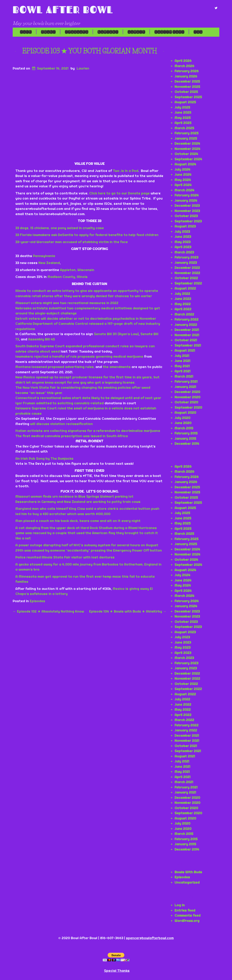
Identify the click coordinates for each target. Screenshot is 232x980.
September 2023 (188, 221)
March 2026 (184, 66)
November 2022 (187, 273)
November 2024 (187, 149)
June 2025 (183, 112)
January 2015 (185, 438)
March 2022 (184, 314)
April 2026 (183, 61)
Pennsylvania (44, 256)
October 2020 (186, 402)
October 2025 (186, 92)
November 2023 (187, 211)
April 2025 (183, 123)
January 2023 (186, 263)
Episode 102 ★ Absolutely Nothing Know (48, 611)
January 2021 (185, 387)
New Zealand (49, 263)
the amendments (117, 367)
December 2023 (187, 206)
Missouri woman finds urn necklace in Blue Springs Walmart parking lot (74, 496)
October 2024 (186, 154)
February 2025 (187, 133)
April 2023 (183, 247)
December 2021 (187, 330)
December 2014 (187, 444)
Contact (108, 32)
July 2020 (182, 418)
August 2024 (185, 164)
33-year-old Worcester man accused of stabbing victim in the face (72, 242)
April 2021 (183, 371)
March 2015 (184, 428)
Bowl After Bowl (63, 10)
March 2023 (184, 252)
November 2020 (187, 397)
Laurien (83, 68)
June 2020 (183, 423)
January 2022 (186, 325)
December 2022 (187, 268)
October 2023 (186, 216)
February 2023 (186, 257)
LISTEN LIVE (169, 32)
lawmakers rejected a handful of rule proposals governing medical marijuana (79, 356)
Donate (136, 32)
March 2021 (184, 376)
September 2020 (188, 407)
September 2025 (188, 97)
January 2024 (186, 200)
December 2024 (187, 143)
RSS (198, 32)
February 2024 (187, 195)
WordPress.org (187, 921)
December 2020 (187, 392)
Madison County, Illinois (68, 277)
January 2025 (186, 138)
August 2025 (185, 102)
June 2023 (183, 237)
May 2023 (183, 242)
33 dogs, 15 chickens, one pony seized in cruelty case (60, 228)
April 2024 (183, 185)
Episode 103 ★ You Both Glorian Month (90, 51)
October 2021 (186, 340)
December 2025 (187, 81)
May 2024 (183, 180)
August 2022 (185, 288)
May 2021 (182, 366)
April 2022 (183, 309)
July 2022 (182, 294)
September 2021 (188, 345)
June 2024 (183, 174)
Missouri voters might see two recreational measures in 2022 (67, 303)
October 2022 (186, 278)
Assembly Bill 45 (42, 339)
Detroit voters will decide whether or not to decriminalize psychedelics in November (86, 318)
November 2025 (187, 87)
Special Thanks (117, 971)
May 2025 (183, 118)
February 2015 (186, 433)
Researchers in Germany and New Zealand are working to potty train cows (78, 502)
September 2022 (188, 283)
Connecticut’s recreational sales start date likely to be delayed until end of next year (88, 398)
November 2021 (187, 335)
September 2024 (188, 159)
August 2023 (185, 226)
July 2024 (182, 169)
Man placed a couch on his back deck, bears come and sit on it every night (78, 521)
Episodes (76, 32)
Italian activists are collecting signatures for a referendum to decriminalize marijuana (88, 431)
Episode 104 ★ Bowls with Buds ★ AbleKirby (128, 611)
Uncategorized (187, 882)
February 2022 (187, 319)
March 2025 (184, 128)
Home (26, 32)
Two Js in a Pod (126, 171)
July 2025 (182, 107)
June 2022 (183, 299)
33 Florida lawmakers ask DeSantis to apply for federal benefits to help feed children (87, 235)
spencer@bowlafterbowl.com (150, 938)
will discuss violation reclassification (61, 424)
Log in (180, 905)
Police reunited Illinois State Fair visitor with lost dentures (65, 557)
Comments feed (188, 915)
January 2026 (186, 76)
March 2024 (184, 190)
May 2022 (183, 304)
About (48, 32)
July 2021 (182, 356)
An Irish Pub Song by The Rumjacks (44, 458)
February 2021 (186, 381)
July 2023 (182, 231)
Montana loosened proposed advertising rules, (55, 367)
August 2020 (185, 412)
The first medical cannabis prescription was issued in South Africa (72, 436)
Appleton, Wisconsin (77, 270)
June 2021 (182, 361)
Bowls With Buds (188, 872)
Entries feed (185, 910)
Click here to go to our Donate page (119, 193)
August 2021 (185, 350)
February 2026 (187, 71)
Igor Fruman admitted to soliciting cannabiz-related (60, 403)
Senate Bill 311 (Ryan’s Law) (116, 334)
